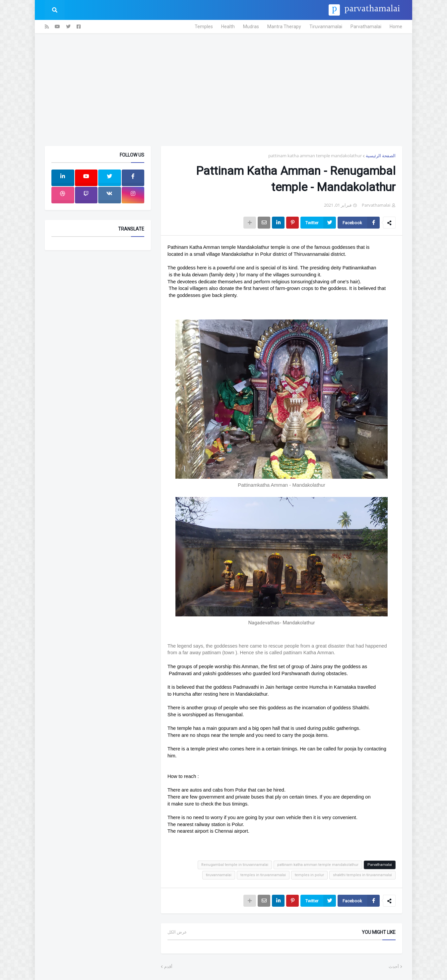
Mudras (251, 27)
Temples (204, 27)
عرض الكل (177, 932)
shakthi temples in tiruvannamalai (362, 875)
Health (228, 27)
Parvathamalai (366, 27)
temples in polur (309, 875)
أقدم (168, 967)
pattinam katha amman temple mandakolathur (315, 156)
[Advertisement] (223, 90)
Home (396, 27)
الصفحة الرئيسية (381, 156)
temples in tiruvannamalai (263, 875)
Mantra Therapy (284, 27)
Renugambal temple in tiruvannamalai (235, 865)
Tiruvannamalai (326, 27)
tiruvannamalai (219, 875)
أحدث (394, 967)
